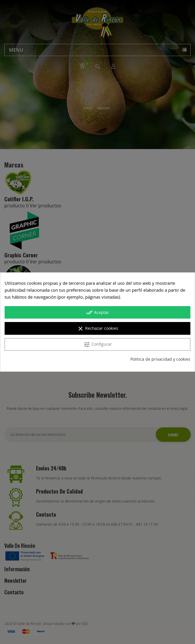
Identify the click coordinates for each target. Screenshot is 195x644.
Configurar (98, 345)
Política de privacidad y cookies (160, 359)
